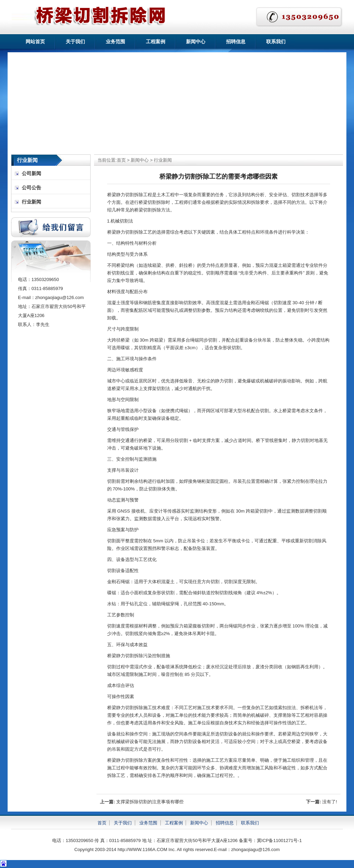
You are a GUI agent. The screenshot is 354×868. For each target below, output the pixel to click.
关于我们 (75, 42)
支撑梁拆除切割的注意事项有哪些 (150, 802)
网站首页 (35, 42)
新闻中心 (196, 42)
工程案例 (156, 42)
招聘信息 (236, 42)
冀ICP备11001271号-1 (279, 840)
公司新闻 (31, 174)
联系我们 (276, 42)
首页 (121, 160)
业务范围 (115, 42)
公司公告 (31, 188)
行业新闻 (163, 160)
